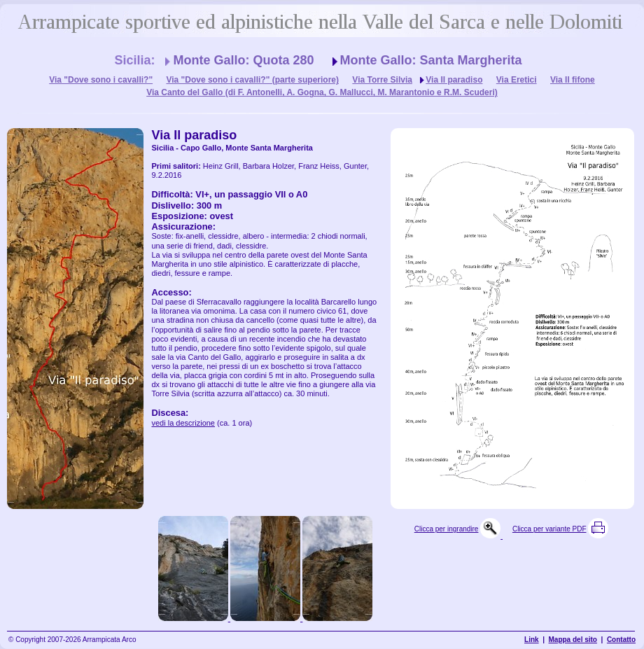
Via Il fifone (573, 80)
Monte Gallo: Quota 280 (243, 60)
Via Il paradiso (454, 80)
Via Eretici (517, 80)
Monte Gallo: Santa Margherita (431, 60)
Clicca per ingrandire (447, 529)
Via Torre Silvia (382, 80)
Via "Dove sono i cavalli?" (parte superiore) (252, 80)
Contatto (621, 640)
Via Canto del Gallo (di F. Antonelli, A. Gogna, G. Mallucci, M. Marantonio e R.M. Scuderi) (322, 92)
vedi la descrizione (184, 423)
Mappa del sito (573, 640)
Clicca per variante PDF (549, 529)
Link (532, 640)
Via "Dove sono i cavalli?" (101, 80)
